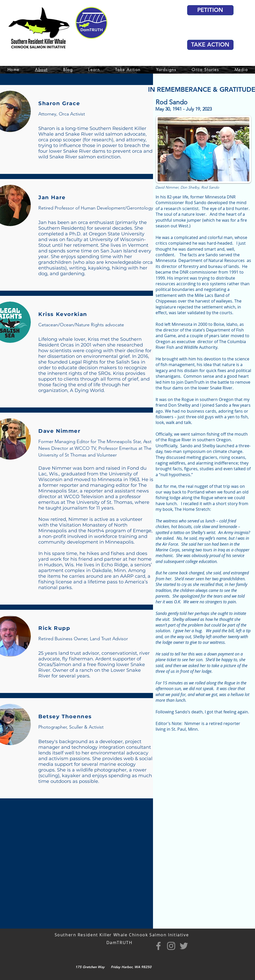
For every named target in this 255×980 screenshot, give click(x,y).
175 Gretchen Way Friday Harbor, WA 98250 (113, 967)
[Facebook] (158, 946)
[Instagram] (171, 946)
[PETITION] (210, 10)
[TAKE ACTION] (210, 45)
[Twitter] (184, 946)
